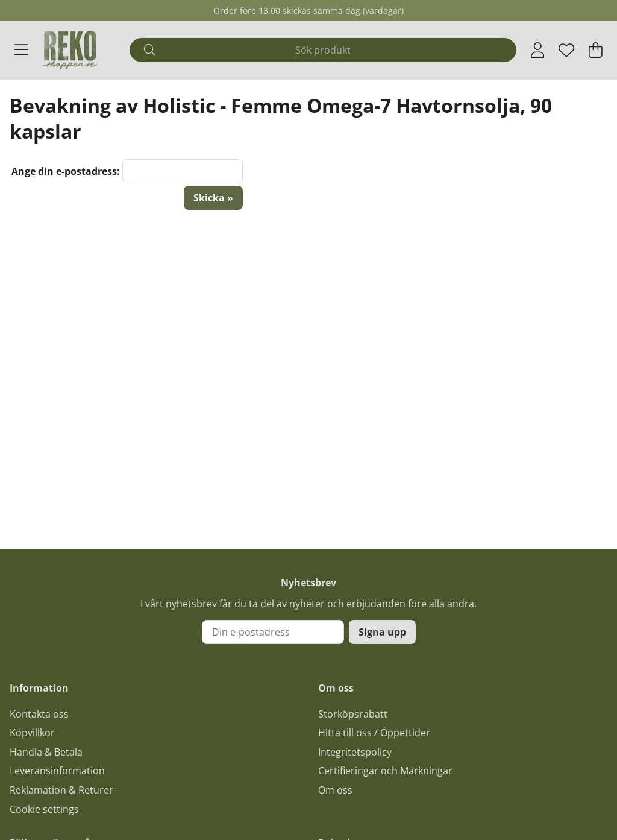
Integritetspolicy (355, 752)
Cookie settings (44, 809)
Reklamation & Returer (61, 790)
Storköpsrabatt (353, 714)
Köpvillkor (32, 733)
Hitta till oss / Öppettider (374, 733)
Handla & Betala (46, 752)
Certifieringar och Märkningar (385, 771)
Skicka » (213, 198)
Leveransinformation (57, 771)
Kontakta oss (39, 714)
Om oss (335, 790)
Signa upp (382, 632)
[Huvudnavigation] (21, 50)
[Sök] (323, 50)
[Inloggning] (538, 50)
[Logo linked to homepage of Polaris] (70, 50)
